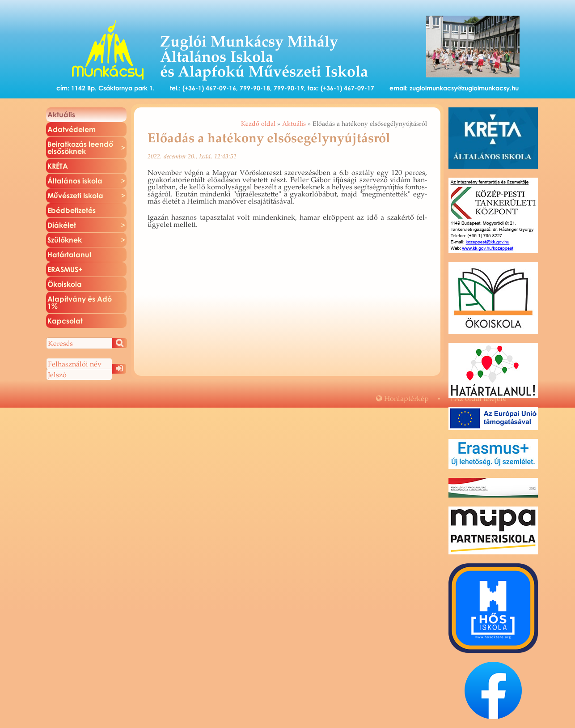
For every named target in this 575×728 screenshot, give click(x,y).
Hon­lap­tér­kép (402, 398)
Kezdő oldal (258, 123)
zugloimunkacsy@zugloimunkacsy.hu (464, 88)
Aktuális (294, 123)
